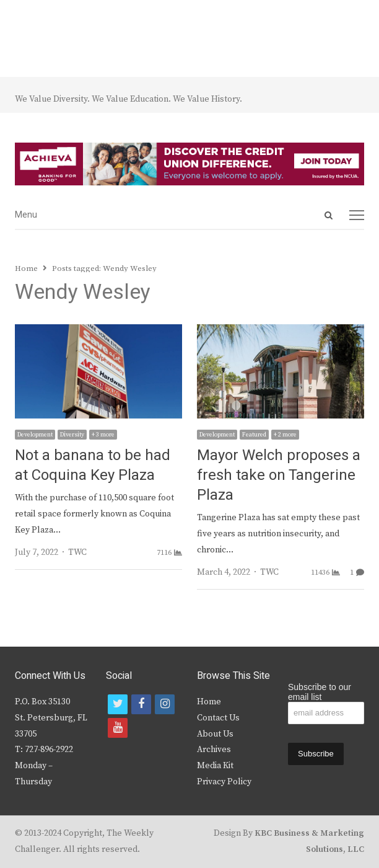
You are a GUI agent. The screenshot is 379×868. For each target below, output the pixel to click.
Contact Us (218, 718)
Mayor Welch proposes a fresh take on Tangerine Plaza (279, 475)
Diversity (72, 435)
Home (209, 702)
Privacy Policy (224, 782)
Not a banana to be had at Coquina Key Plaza (93, 465)
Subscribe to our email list (320, 692)
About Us (215, 734)
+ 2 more (285, 435)
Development (35, 435)
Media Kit (215, 766)
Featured (254, 435)
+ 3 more (103, 435)
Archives (214, 750)
